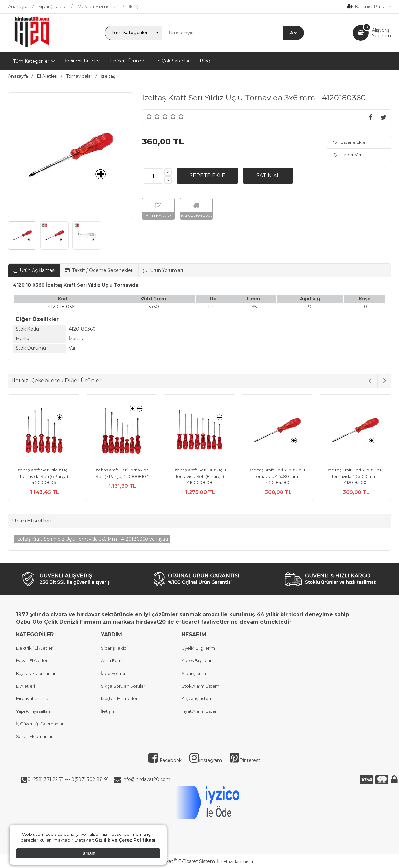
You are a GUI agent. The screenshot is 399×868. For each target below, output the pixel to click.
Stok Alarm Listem (200, 686)
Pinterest (245, 760)
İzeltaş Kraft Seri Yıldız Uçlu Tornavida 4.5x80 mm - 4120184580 (277, 476)
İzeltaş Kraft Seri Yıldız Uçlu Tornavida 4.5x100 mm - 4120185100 (355, 476)
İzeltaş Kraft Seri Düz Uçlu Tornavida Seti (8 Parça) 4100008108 (200, 476)
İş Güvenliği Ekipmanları (40, 724)
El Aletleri (26, 686)
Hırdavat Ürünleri (33, 698)
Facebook (165, 760)
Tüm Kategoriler (31, 61)
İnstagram (206, 760)
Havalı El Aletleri (32, 660)
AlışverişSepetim (381, 33)
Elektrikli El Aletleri (35, 648)
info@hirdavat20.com (146, 779)
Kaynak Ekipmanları (36, 673)
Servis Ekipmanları (35, 736)
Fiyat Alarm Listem (200, 711)
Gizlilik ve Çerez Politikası (125, 840)
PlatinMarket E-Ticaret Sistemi (180, 861)
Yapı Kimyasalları (33, 711)
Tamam (88, 853)
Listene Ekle (349, 142)
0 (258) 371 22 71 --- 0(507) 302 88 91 (68, 779)
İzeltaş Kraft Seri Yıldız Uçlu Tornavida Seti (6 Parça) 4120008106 (44, 476)
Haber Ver (347, 155)
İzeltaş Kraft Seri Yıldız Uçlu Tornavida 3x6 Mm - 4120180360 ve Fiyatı (92, 539)
